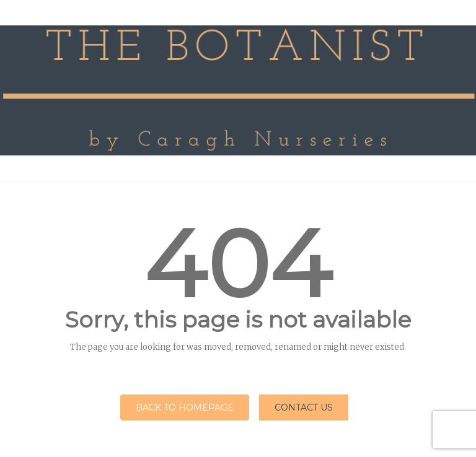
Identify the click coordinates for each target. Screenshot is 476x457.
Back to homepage (185, 407)
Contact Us (304, 407)
